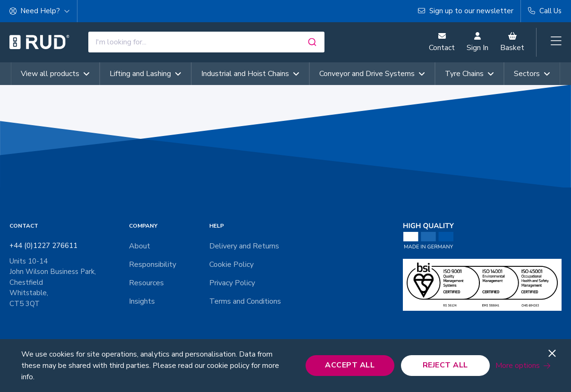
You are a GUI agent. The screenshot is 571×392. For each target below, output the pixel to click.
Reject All (445, 365)
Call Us (545, 11)
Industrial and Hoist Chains (250, 74)
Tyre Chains (469, 74)
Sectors (532, 74)
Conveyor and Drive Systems (372, 74)
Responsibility (153, 264)
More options (518, 366)
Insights (142, 301)
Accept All (350, 365)
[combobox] (206, 42)
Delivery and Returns (244, 246)
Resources (146, 283)
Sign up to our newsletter (466, 11)
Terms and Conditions (245, 301)
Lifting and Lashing (145, 74)
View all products (55, 74)
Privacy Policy (232, 283)
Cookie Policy (231, 264)
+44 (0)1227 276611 (43, 246)
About (140, 246)
